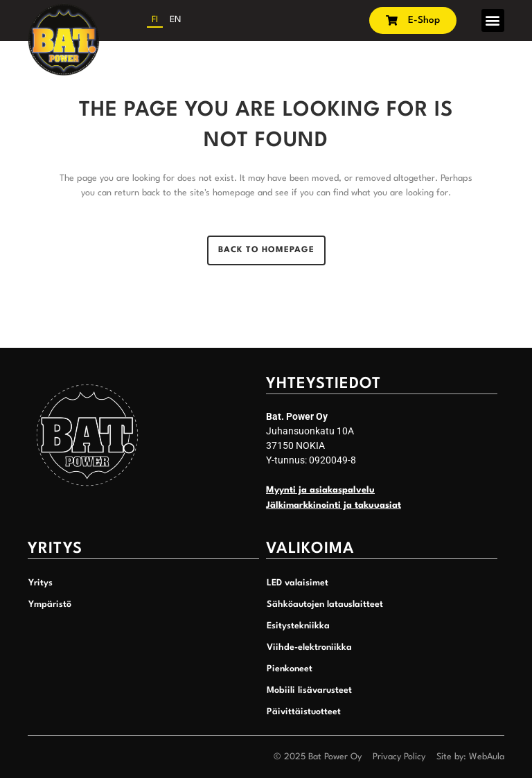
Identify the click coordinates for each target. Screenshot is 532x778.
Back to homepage (266, 250)
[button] (493, 20)
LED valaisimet (298, 583)
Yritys (41, 583)
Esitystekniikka (298, 626)
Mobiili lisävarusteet (309, 690)
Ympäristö (50, 604)
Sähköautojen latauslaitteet (325, 604)
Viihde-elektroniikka (309, 647)
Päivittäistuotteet (304, 712)
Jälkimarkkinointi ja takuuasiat (334, 505)
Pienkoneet (290, 669)
